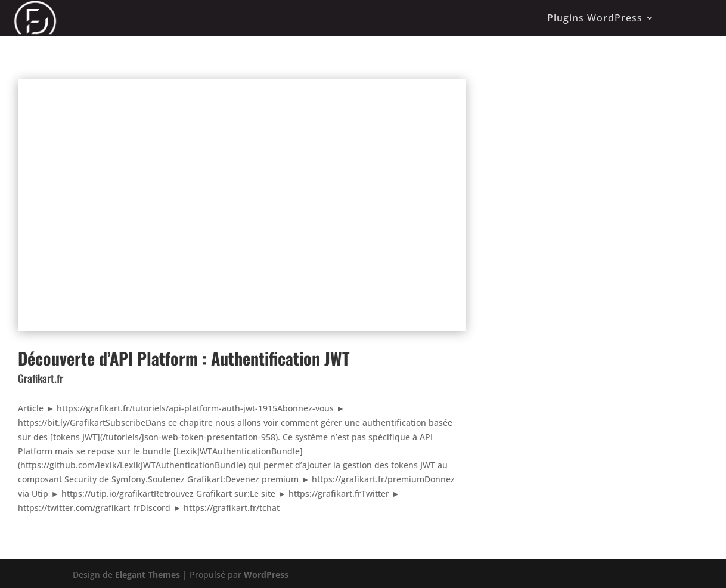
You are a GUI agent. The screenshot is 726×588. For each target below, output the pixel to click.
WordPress (266, 575)
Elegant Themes (148, 575)
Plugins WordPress (595, 18)
